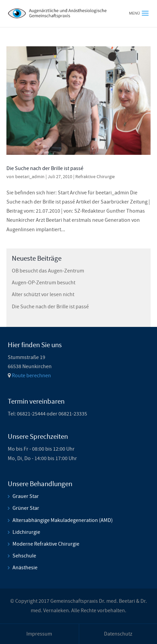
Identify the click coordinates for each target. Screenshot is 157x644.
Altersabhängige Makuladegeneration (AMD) (63, 520)
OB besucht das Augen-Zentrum (48, 271)
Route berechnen (31, 376)
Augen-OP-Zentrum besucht (44, 283)
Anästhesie (25, 568)
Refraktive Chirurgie (95, 176)
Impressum (39, 634)
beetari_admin (30, 176)
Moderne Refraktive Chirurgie (46, 544)
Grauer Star (26, 496)
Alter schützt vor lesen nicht (43, 294)
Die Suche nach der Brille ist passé (45, 168)
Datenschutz (118, 634)
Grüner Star (26, 508)
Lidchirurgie (26, 532)
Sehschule (24, 556)
